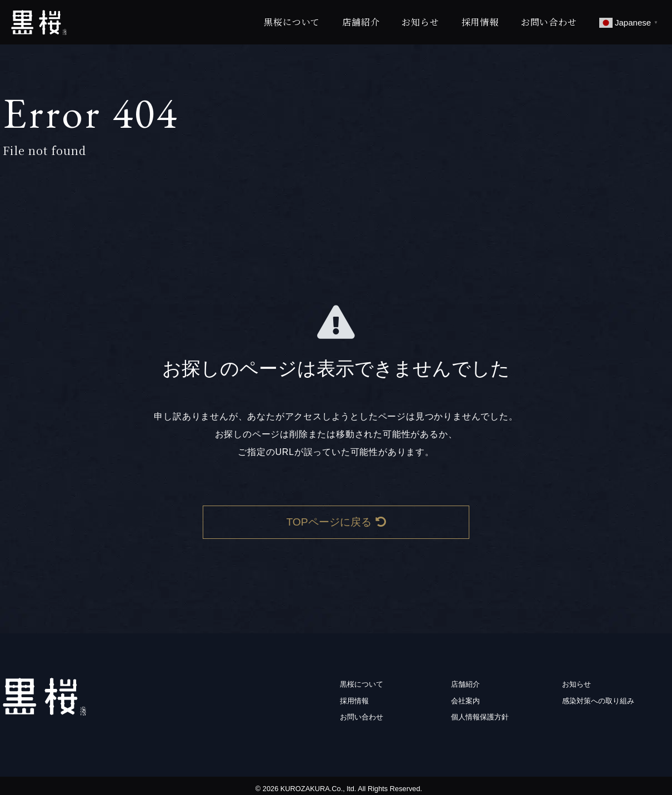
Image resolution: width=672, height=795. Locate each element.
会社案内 (465, 701)
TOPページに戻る (336, 522)
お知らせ (420, 22)
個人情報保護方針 (480, 717)
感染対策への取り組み (598, 701)
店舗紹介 (361, 22)
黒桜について (292, 22)
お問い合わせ (549, 22)
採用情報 (480, 22)
